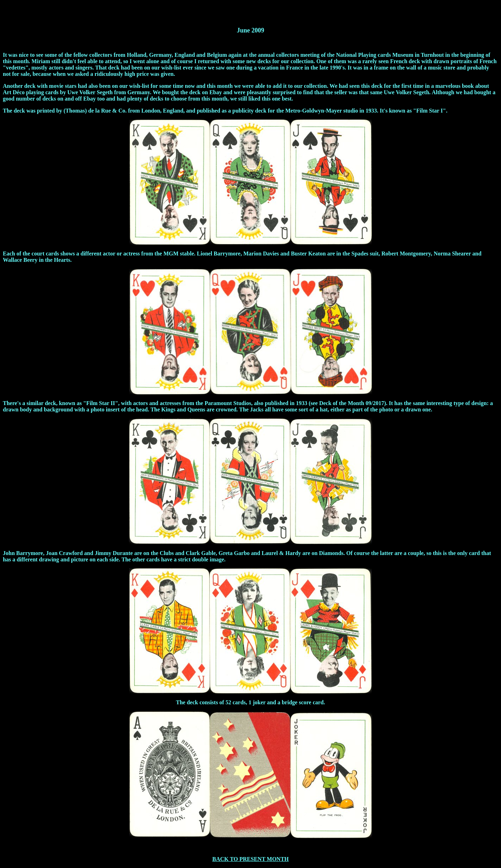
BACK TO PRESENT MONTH (250, 859)
